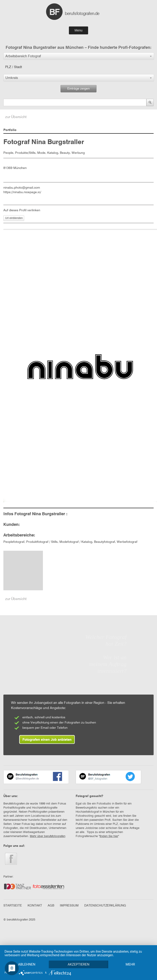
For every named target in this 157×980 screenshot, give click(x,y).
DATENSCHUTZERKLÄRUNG (105, 906)
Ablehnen (27, 964)
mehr (130, 964)
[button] (79, 56)
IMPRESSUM (69, 906)
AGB (51, 906)
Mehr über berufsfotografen (48, 836)
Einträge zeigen (78, 89)
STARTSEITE (13, 906)
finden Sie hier (109, 836)
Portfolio (10, 130)
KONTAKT (35, 906)
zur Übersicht (16, 117)
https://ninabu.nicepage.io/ (22, 192)
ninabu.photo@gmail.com (22, 188)
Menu (78, 30)
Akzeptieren (78, 964)
